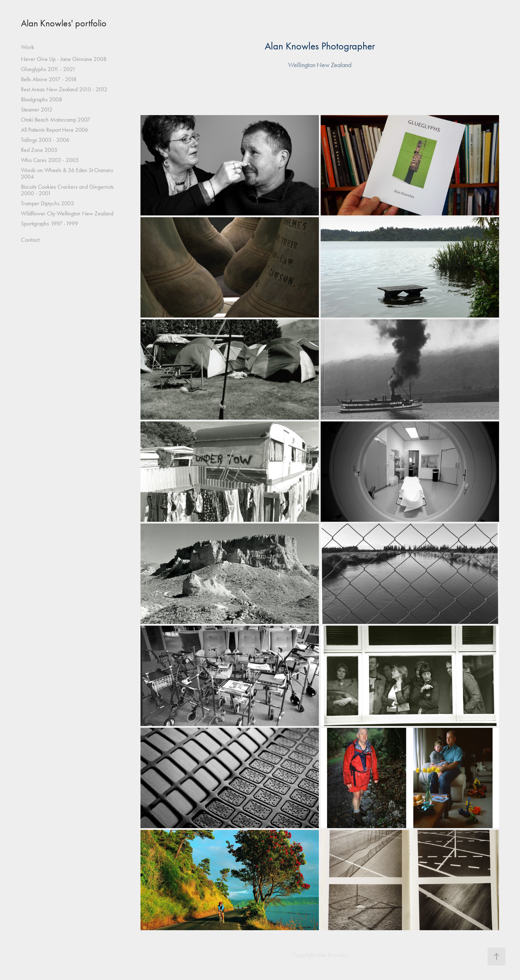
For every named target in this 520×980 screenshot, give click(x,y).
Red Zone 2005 (39, 150)
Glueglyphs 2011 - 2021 (48, 69)
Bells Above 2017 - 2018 (49, 79)
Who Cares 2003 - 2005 (50, 160)
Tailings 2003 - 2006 (45, 140)
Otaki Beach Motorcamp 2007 (56, 120)
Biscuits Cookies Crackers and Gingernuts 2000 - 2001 (67, 190)
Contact (30, 240)
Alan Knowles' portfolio (64, 23)
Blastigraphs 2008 (42, 99)
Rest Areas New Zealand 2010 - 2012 (64, 89)
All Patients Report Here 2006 (55, 130)
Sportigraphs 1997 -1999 (49, 224)
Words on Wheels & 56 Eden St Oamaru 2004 (67, 173)
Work (27, 47)
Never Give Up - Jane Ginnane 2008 (64, 59)
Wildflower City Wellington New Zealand (67, 213)
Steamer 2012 (37, 110)
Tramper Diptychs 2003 (47, 203)
